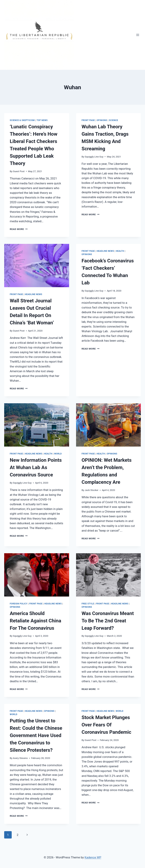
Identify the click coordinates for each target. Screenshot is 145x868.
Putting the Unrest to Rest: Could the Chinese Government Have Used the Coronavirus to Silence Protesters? (36, 735)
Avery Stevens (20, 758)
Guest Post (19, 171)
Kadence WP (93, 857)
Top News (42, 120)
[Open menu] (138, 35)
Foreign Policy (19, 604)
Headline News (34, 294)
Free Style (88, 604)
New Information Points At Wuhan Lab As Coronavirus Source (36, 467)
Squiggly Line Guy (94, 157)
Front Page (88, 120)
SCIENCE (114, 120)
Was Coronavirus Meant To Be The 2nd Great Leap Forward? (108, 621)
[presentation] (37, 266)
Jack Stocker (92, 490)
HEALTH (120, 251)
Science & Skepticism (22, 120)
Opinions (102, 120)
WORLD (58, 454)
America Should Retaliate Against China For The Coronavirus (36, 621)
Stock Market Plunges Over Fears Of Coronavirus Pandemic (107, 725)
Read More (19, 229)
